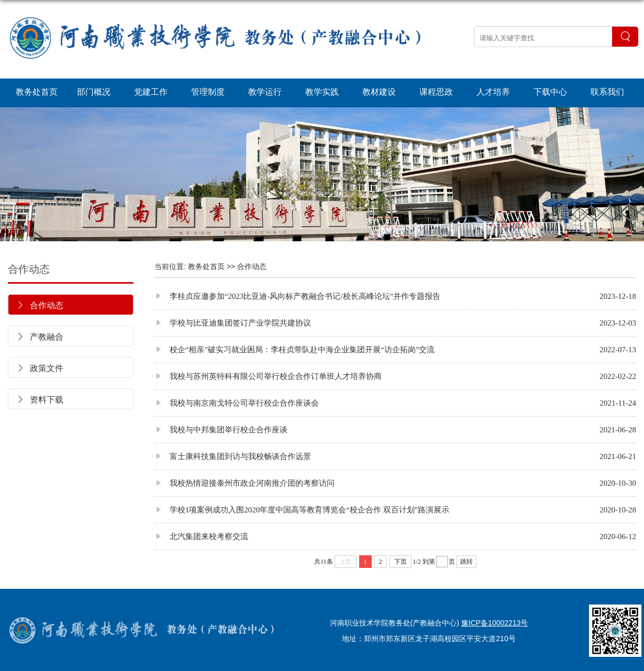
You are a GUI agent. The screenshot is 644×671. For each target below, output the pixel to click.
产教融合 (40, 337)
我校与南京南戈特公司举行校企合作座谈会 (237, 403)
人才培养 (493, 92)
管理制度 (208, 92)
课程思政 (436, 92)
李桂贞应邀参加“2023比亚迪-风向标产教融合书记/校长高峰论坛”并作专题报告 (297, 296)
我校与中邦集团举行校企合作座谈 (221, 429)
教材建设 (379, 92)
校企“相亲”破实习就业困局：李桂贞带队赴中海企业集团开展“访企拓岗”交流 (295, 349)
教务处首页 (37, 92)
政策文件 (40, 368)
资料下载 (40, 400)
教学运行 (265, 92)
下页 (401, 562)
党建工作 (151, 92)
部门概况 (94, 92)
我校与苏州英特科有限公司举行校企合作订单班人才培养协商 (268, 376)
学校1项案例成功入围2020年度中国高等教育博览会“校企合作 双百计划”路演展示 (302, 510)
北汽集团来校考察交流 (201, 536)
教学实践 (322, 92)
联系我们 (607, 92)
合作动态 (29, 269)
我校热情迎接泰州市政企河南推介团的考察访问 (245, 483)
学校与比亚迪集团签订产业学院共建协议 (233, 323)
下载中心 (550, 92)
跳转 (467, 562)
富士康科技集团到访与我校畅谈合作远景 (233, 456)
